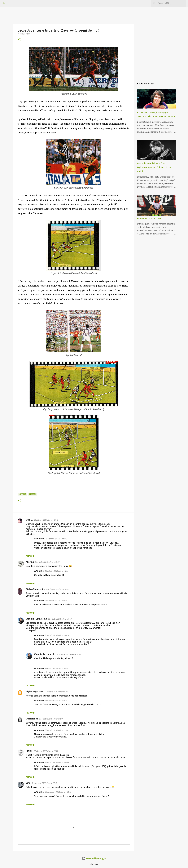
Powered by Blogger (94, 858)
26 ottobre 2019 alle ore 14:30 (57, 635)
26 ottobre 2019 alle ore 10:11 (57, 539)
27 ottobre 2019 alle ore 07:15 (56, 692)
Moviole (22, 494)
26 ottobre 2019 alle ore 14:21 (60, 619)
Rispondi (31, 556)
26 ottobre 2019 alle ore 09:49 (46, 520)
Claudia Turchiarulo (36, 619)
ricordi (33, 494)
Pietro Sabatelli (34, 589)
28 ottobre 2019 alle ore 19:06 (57, 762)
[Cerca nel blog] (171, 3)
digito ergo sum (34, 692)
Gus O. (29, 520)
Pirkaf (29, 751)
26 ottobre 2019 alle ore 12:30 (47, 562)
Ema (28, 783)
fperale (30, 562)
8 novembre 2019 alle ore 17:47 (44, 783)
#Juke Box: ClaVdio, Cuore (149, 218)
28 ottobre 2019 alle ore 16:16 (46, 751)
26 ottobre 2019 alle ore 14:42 (57, 668)
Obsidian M (32, 719)
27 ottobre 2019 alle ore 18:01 (51, 719)
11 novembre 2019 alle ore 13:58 (58, 792)
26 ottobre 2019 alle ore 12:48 (56, 589)
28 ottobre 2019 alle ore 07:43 (57, 730)
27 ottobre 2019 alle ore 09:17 (57, 701)
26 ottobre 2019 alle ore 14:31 (57, 571)
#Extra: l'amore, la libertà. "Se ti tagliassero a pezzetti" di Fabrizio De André (154, 167)
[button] (19, 40)
